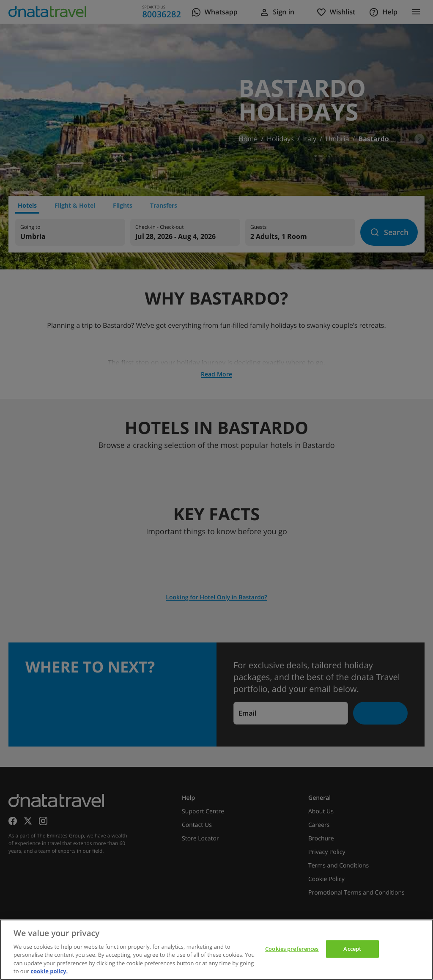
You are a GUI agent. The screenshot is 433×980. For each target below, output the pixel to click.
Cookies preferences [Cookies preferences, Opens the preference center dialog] (292, 949)
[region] (216, 950)
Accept (352, 949)
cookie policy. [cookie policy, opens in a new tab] (49, 971)
